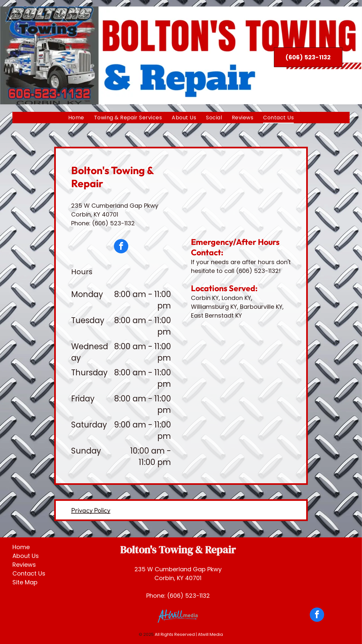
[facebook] (121, 247)
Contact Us (29, 573)
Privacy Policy (91, 510)
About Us (26, 556)
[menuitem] (76, 118)
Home (21, 547)
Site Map (25, 582)
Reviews (24, 565)
